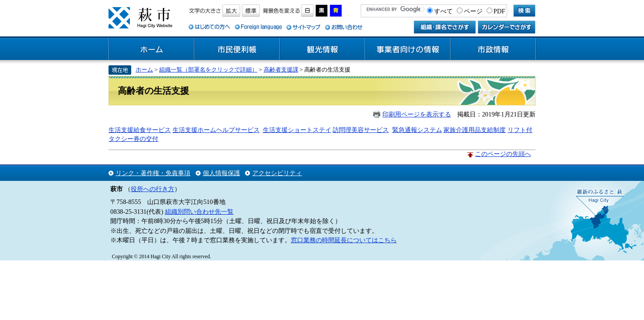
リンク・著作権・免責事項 (153, 173)
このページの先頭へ (503, 154)
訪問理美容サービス (361, 130)
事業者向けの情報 (408, 49)
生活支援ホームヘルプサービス (216, 130)
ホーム (152, 49)
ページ (473, 11)
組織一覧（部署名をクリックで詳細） (208, 70)
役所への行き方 (153, 189)
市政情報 (493, 49)
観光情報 (322, 49)
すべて (443, 11)
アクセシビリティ (277, 173)
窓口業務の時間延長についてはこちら (344, 240)
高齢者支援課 (281, 70)
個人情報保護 (221, 173)
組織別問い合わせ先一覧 (199, 212)
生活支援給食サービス (140, 130)
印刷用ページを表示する (417, 114)
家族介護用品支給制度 (475, 130)
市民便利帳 (237, 49)
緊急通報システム (417, 130)
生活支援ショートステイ (297, 130)
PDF (499, 11)
